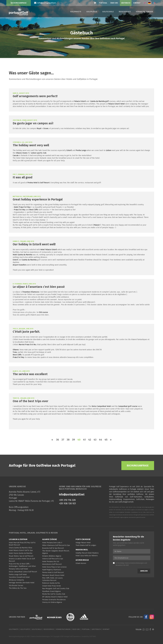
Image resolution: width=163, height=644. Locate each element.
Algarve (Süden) (50, 539)
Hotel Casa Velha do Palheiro (87, 556)
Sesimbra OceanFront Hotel (19, 577)
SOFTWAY (93, 636)
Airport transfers (20, 265)
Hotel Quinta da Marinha (22, 255)
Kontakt (137, 3)
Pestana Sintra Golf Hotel (18, 569)
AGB (127, 565)
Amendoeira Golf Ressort (52, 564)
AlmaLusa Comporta (16, 580)
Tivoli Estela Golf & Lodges (86, 545)
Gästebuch (126, 3)
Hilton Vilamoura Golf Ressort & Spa (56, 545)
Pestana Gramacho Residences (54, 600)
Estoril (69, 150)
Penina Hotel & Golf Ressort (53, 572)
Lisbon (109, 150)
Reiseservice (125, 12)
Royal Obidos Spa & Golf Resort (21, 556)
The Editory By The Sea (18, 588)
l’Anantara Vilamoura (31, 292)
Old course (43, 312)
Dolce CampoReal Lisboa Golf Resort (23, 572)
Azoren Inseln (82, 560)
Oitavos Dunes (22, 153)
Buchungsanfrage (19, 3)
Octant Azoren (81, 563)
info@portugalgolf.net (72, 494)
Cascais (16, 155)
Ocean (46, 128)
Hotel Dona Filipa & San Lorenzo (54, 567)
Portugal (103, 3)
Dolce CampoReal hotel (101, 406)
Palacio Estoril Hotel (117, 104)
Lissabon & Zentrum (18, 539)
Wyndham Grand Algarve (52, 591)
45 (106, 440)
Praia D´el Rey (20, 210)
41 (84, 440)
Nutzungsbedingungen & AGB (19, 636)
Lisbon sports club (39, 153)
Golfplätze (92, 12)
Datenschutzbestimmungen (134, 563)
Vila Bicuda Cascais (16, 585)
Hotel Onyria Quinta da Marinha (21, 553)
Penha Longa (81, 150)
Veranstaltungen (144, 12)
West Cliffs (34, 210)
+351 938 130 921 (67, 503)
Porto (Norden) (83, 539)
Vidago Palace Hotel (83, 543)
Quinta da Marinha (29, 260)
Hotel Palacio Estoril (49, 250)
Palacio (97, 225)
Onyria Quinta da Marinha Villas (21, 548)
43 (95, 440)
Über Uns (114, 3)
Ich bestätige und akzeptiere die (130, 564)
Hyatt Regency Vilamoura (52, 570)
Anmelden (144, 571)
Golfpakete (76, 12)
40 (79, 440)
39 (73, 440)
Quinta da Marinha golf (99, 101)
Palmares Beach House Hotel (53, 575)
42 (90, 440)
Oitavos (16, 350)
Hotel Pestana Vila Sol (51, 561)
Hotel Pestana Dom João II (52, 543)
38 (68, 440)
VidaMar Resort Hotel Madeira (87, 553)
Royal (39, 128)
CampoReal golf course (128, 406)
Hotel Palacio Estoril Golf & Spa (21, 550)
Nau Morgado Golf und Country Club (56, 588)
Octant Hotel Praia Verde (52, 586)
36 (58, 440)
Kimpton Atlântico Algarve (52, 556)
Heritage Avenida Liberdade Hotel (22, 583)
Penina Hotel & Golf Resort (38, 183)
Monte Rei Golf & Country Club (54, 594)
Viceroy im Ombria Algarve (52, 602)
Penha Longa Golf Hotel (18, 574)
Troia (15, 352)
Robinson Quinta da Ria (51, 583)
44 (100, 440)
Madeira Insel (82, 550)
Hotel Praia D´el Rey (22, 207)
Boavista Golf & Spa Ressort (53, 548)
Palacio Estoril (80, 101)
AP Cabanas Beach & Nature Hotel (55, 597)
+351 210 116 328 (67, 500)
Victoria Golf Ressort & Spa (53, 559)
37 (63, 440)
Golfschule (108, 12)
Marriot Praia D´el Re (27, 345)
